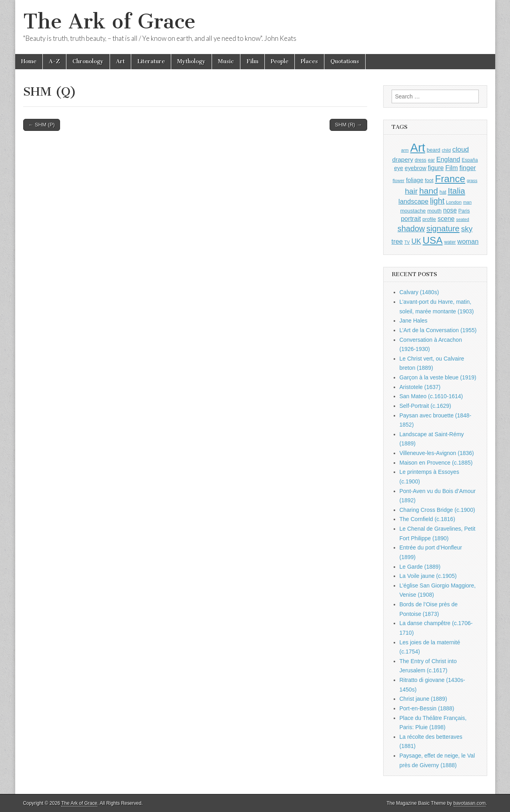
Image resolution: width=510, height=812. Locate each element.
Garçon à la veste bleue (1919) (438, 377)
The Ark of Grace (109, 21)
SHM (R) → (348, 125)
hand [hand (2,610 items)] (429, 191)
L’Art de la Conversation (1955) (438, 330)
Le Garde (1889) (420, 567)
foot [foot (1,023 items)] (429, 180)
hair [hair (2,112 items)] (411, 191)
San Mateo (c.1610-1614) (431, 396)
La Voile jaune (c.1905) (428, 576)
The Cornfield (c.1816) (427, 519)
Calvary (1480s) (419, 292)
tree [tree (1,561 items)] (397, 241)
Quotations (345, 61)
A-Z (54, 61)
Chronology (88, 61)
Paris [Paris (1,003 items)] (464, 211)
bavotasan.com (470, 803)
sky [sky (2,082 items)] (467, 229)
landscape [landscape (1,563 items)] (413, 201)
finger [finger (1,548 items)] (468, 168)
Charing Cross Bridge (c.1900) (437, 510)
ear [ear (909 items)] (431, 160)
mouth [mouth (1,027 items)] (434, 211)
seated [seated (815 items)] (463, 219)
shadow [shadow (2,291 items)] (411, 229)
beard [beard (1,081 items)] (434, 150)
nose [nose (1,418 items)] (450, 210)
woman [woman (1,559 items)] (468, 241)
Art (120, 61)
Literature (151, 61)
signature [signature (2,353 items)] (443, 229)
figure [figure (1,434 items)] (436, 168)
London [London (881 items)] (454, 202)
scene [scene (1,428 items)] (446, 219)
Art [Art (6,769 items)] (417, 147)
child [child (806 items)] (446, 150)
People (280, 61)
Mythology (191, 61)
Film (252, 61)
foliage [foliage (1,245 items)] (415, 180)
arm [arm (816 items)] (405, 150)
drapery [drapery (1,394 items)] (402, 159)
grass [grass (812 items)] (472, 180)
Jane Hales (414, 321)
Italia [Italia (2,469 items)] (456, 191)
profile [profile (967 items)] (429, 219)
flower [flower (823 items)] (399, 180)
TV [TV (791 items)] (407, 242)
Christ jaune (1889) (423, 699)
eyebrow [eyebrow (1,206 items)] (416, 168)
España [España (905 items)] (470, 160)
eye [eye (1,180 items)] (399, 168)
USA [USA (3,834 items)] (433, 240)
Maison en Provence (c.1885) (436, 463)
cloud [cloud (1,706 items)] (461, 149)
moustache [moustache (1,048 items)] (413, 211)
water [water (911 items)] (450, 242)
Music (226, 61)
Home (29, 61)
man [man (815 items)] (467, 202)
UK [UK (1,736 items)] (416, 241)
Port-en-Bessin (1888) (427, 708)
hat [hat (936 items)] (443, 192)
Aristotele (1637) (420, 387)
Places (309, 61)
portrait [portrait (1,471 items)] (411, 219)
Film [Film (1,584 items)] (451, 168)
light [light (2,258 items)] (437, 201)
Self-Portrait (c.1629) (425, 406)
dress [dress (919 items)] (421, 160)
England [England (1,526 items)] (448, 159)
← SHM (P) (42, 125)
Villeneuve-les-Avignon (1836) (437, 453)
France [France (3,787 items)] (450, 179)
